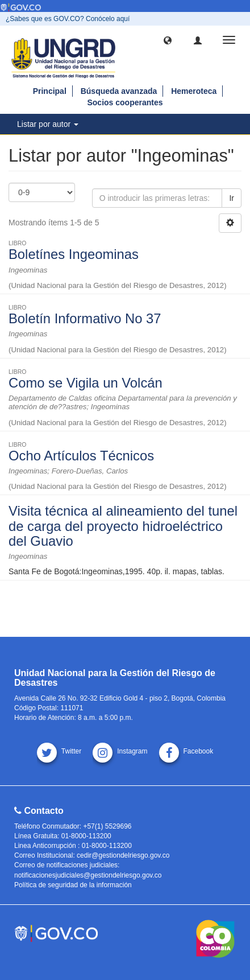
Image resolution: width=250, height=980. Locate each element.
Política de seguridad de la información (73, 885)
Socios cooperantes (125, 102)
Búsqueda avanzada (119, 91)
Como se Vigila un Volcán (86, 383)
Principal (50, 91)
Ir (232, 198)
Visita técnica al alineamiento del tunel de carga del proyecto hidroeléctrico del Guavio (123, 526)
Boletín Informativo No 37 (85, 318)
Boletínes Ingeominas (74, 254)
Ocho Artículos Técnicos (81, 456)
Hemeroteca (194, 91)
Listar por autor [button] (48, 124)
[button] (168, 40)
